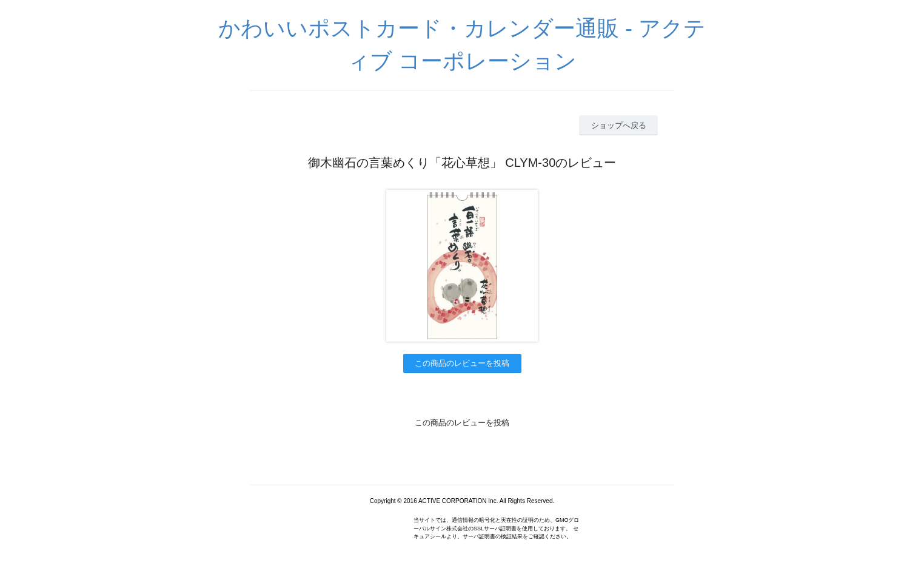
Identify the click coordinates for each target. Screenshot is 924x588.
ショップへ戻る (619, 125)
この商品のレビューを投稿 (462, 363)
